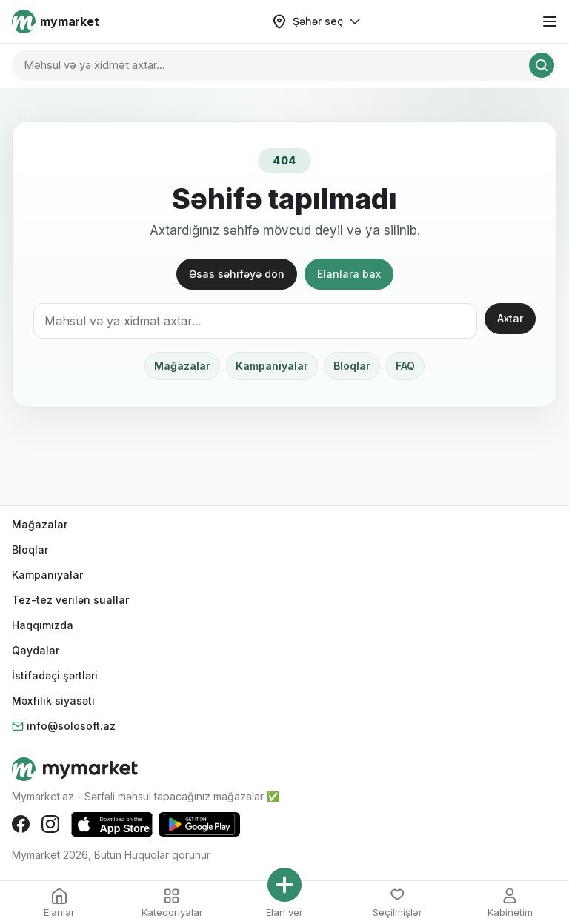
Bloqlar (352, 366)
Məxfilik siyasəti (53, 701)
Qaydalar (36, 650)
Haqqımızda (43, 625)
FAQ (405, 366)
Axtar (510, 318)
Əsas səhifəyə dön (237, 274)
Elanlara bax (349, 274)
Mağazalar (182, 366)
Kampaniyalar (272, 366)
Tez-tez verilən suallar (70, 600)
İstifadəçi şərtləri (55, 675)
